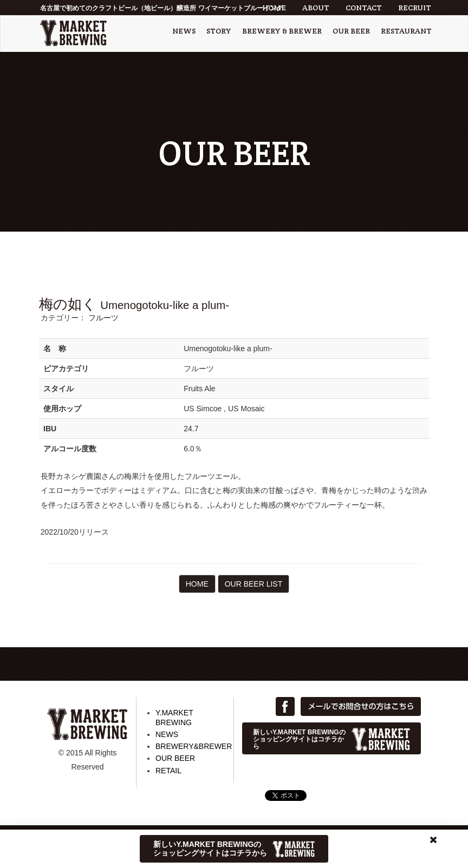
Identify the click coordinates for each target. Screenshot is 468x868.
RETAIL (168, 771)
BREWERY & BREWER (282, 31)
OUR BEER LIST (254, 584)
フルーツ (103, 318)
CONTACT (364, 8)
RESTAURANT (406, 31)
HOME (274, 8)
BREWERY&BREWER (194, 746)
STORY (219, 31)
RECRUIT (415, 8)
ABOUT (316, 8)
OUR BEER (351, 31)
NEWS (184, 31)
